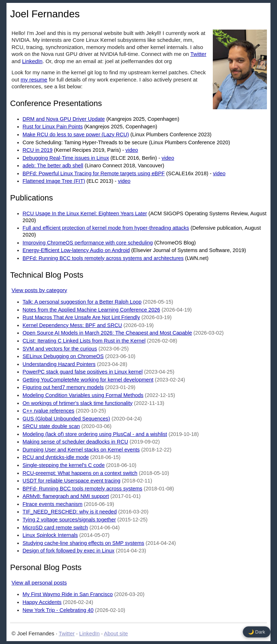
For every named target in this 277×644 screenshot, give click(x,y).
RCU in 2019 (38, 150)
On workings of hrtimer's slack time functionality (78, 403)
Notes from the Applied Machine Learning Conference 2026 (91, 310)
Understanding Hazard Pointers (59, 364)
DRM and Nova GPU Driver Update (64, 119)
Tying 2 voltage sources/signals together (69, 520)
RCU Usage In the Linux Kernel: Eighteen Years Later (85, 213)
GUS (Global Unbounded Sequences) (67, 419)
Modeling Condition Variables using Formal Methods (83, 395)
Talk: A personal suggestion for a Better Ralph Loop (82, 302)
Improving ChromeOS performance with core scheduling (88, 243)
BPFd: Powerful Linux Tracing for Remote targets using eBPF (94, 173)
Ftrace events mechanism (53, 504)
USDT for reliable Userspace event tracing (72, 481)
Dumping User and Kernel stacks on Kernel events (81, 450)
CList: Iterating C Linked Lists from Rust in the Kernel (84, 341)
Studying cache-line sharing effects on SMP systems (83, 543)
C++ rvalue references (49, 411)
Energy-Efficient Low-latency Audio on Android (76, 250)
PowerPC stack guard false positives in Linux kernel (83, 372)
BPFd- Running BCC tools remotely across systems (83, 489)
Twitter (198, 54)
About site (116, 633)
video (132, 150)
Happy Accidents (42, 602)
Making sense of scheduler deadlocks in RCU (76, 442)
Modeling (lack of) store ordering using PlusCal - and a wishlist (95, 434)
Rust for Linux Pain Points (53, 127)
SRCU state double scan (51, 426)
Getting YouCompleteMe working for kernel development (88, 380)
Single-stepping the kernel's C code (64, 465)
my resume (34, 80)
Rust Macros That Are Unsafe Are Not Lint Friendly (81, 317)
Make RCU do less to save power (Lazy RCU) (76, 134)
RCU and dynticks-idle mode (56, 457)
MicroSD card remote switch (55, 528)
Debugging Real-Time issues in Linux (66, 158)
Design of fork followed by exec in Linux (69, 551)
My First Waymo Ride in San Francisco (68, 594)
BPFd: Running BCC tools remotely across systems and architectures (103, 258)
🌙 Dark (257, 632)
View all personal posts (39, 583)
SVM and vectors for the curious (60, 349)
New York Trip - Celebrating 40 (58, 610)
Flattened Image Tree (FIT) (54, 181)
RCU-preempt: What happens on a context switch (80, 473)
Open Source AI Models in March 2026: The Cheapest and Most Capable (107, 333)
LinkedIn (32, 61)
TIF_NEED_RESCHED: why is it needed (70, 512)
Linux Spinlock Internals (50, 535)
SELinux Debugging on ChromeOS (63, 356)
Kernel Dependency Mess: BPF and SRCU (72, 325)
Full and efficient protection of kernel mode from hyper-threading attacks (106, 228)
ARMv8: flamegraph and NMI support (66, 496)
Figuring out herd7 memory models (63, 387)
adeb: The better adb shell (53, 166)
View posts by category (39, 290)
